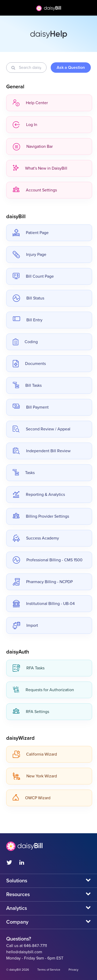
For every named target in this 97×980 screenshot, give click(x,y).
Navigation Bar (33, 146)
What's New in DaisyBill (40, 168)
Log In (25, 125)
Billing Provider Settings (41, 516)
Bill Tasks (27, 385)
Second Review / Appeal (42, 429)
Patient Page (31, 233)
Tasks (24, 473)
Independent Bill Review (42, 451)
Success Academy (36, 538)
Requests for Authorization (43, 690)
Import (25, 625)
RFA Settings (31, 712)
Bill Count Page (33, 276)
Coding (25, 342)
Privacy (73, 970)
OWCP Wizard (32, 798)
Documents (29, 364)
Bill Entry (28, 320)
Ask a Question (71, 68)
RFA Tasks (29, 668)
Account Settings (35, 190)
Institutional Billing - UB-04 (44, 604)
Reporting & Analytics (39, 495)
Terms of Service (49, 970)
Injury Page (29, 255)
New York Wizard (35, 776)
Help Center (30, 103)
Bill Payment (31, 407)
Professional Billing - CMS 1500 (48, 560)
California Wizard (35, 754)
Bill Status (28, 298)
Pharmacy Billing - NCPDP (43, 582)
